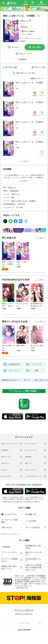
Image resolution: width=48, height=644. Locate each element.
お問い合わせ (7, 527)
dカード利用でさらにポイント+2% (30, 38)
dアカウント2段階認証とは (9, 560)
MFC (13, 197)
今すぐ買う (37, 47)
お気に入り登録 (40, 67)
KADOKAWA (14, 191)
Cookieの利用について (34, 560)
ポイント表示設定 (33, 527)
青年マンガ (15, 194)
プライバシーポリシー (9, 553)
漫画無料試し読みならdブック (11, 380)
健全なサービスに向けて (33, 553)
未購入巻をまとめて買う (26, 73)
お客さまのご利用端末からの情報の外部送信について (33, 567)
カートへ (15, 47)
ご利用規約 (6, 547)
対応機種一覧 (31, 514)
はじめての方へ (9, 514)
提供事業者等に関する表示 (33, 547)
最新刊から (41, 78)
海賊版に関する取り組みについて (9, 567)
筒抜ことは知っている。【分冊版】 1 (30, 84)
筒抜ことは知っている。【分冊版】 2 (30, 104)
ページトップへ (24, 623)
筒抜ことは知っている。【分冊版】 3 (30, 123)
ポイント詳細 (26, 34)
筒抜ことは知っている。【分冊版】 (24, 201)
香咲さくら (24, 21)
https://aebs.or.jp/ (22, 588)
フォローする (30, 21)
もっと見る (39, 238)
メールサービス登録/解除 (10, 521)
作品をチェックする (26, 54)
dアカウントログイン (10, 534)
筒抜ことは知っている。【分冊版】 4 (30, 143)
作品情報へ (23, 59)
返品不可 (23, 41)
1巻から (33, 78)
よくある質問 (31, 521)
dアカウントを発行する (24, 610)
